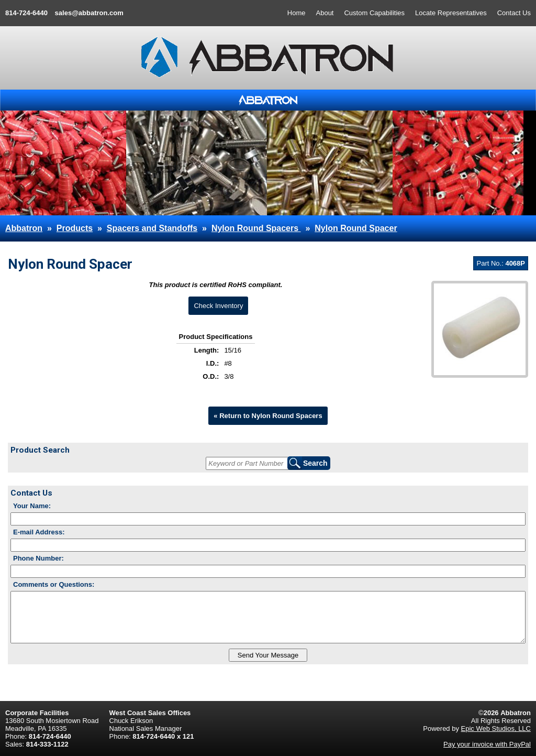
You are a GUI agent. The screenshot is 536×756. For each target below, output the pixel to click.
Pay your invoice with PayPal (487, 744)
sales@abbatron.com (89, 13)
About (325, 13)
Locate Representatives (451, 13)
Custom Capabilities (374, 13)
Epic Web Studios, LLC (496, 728)
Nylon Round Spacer (356, 228)
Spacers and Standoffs (152, 228)
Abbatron (24, 228)
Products (75, 228)
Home (297, 13)
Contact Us (514, 13)
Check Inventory (218, 306)
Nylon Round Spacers (256, 228)
